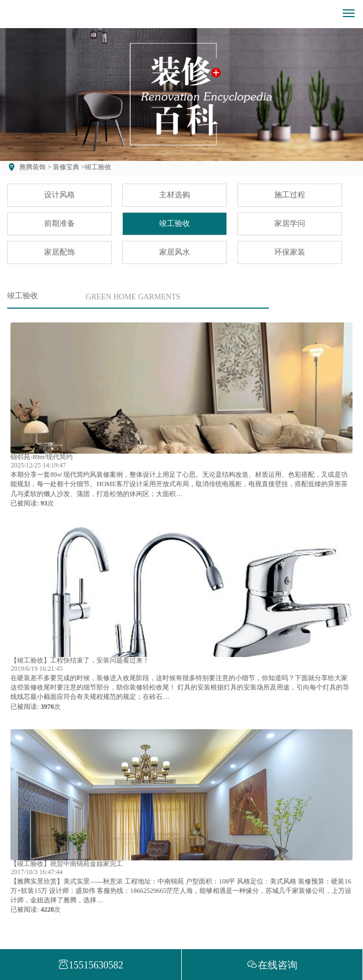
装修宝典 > (68, 167)
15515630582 (91, 965)
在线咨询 (272, 965)
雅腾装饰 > (35, 167)
